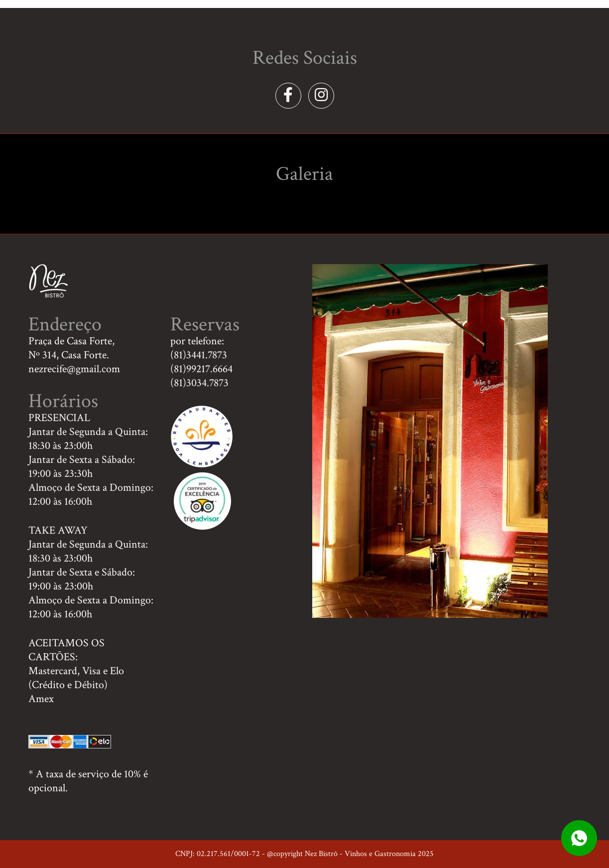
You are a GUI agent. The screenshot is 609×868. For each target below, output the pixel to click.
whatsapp (579, 838)
